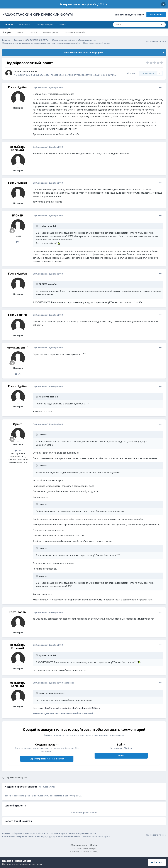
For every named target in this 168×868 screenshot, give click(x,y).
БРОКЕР (18, 215)
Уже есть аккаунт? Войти (129, 15)
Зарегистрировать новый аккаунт (47, 759)
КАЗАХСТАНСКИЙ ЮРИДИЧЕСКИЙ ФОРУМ (37, 15)
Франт (18, 424)
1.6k (18, 451)
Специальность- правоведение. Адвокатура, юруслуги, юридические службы (75, 75)
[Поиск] (127, 25)
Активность (25, 25)
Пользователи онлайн (75, 32)
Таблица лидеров (44, 25)
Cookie (94, 845)
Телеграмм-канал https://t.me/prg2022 (82, 4)
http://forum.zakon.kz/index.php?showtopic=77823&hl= (72, 708)
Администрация (51, 32)
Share (131, 73)
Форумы (7, 32)
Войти (121, 756)
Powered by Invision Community (84, 851)
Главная (9, 26)
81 (18, 242)
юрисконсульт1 (17, 348)
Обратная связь (79, 845)
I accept (157, 862)
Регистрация (156, 15)
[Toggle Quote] (37, 226)
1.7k (18, 374)
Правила (33, 32)
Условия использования (32, 864)
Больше (62, 25)
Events (20, 32)
